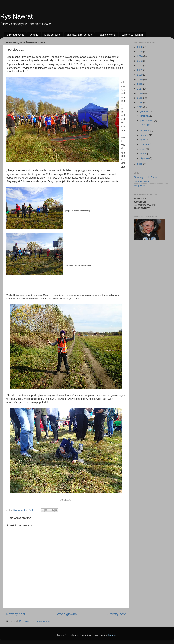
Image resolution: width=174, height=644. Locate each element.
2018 (140, 84)
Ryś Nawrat (16, 16)
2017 (140, 89)
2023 (140, 61)
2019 (140, 79)
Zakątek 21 (139, 186)
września (145, 130)
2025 (140, 52)
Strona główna (15, 35)
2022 (140, 65)
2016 (140, 93)
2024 (140, 56)
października (147, 120)
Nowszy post (16, 614)
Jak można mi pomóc (79, 35)
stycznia (145, 158)
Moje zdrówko (53, 35)
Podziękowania (107, 35)
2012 (140, 164)
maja (143, 149)
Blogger (112, 635)
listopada (145, 116)
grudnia (144, 111)
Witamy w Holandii (132, 35)
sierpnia (145, 135)
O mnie (34, 35)
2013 (140, 107)
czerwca (145, 144)
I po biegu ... (146, 125)
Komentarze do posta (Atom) (34, 621)
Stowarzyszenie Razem (146, 177)
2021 (140, 70)
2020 (140, 75)
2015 (140, 98)
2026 (140, 47)
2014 (140, 102)
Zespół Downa (141, 181)
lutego (144, 154)
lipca (143, 140)
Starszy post (117, 614)
